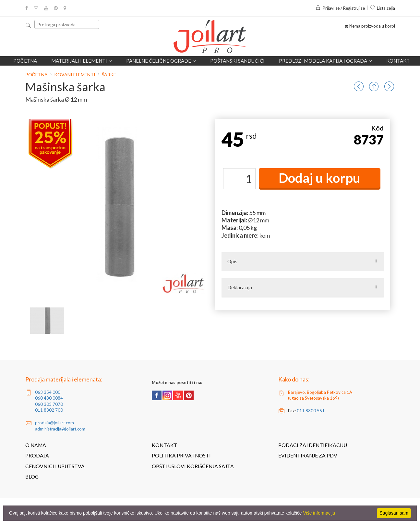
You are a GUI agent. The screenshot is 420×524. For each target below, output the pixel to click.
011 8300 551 (311, 411)
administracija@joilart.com (60, 429)
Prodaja (37, 455)
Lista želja (382, 8)
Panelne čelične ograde (161, 61)
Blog (32, 477)
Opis (232, 261)
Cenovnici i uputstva (55, 466)
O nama (36, 445)
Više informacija (319, 513)
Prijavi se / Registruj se (340, 8)
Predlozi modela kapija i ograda (325, 61)
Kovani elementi (75, 75)
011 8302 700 (49, 410)
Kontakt (398, 61)
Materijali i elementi (82, 61)
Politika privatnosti (181, 455)
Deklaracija (240, 287)
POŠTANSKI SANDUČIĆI (237, 61)
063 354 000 (48, 392)
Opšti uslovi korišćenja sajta (193, 466)
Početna (25, 61)
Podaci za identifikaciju (313, 445)
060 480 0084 (49, 398)
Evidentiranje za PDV (308, 455)
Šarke (109, 75)
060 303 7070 (49, 404)
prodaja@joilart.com (54, 423)
